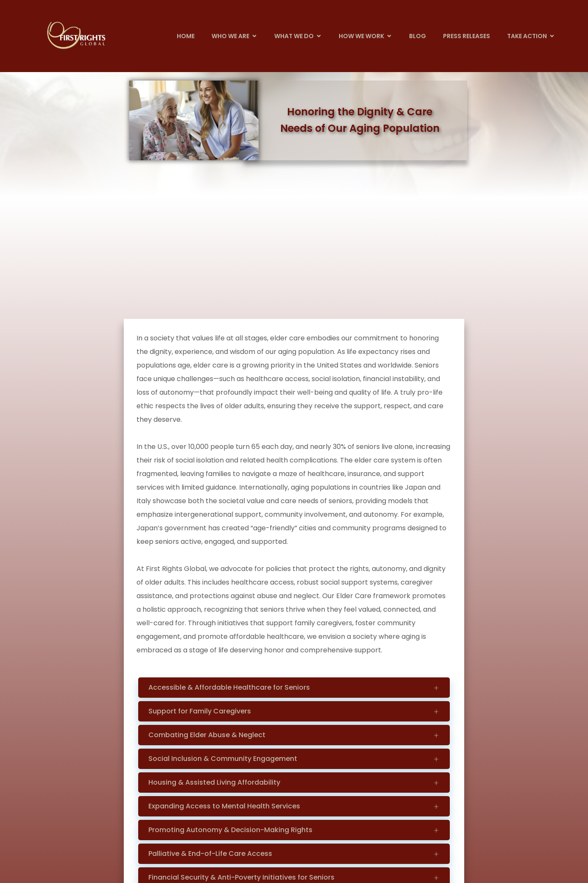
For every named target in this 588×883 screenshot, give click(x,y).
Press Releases (467, 36)
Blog (418, 36)
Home (186, 36)
